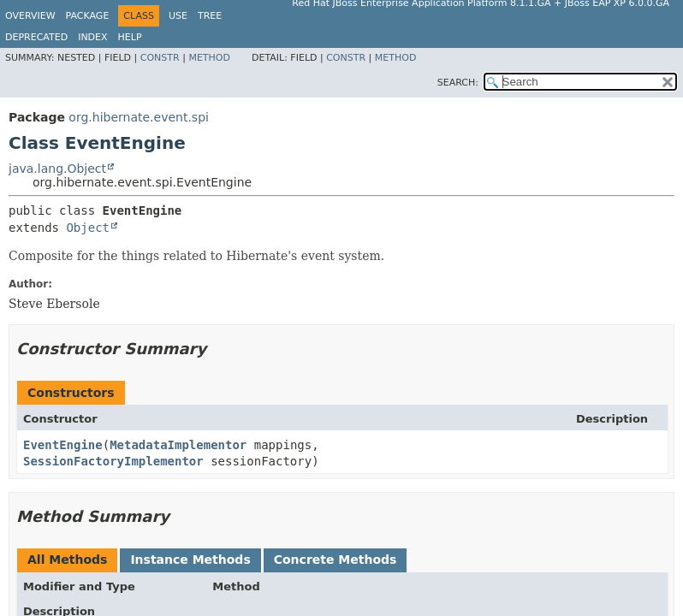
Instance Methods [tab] (190, 560)
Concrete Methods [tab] (336, 560)
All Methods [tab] (67, 560)
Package (88, 16)
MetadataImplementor (178, 445)
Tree (210, 16)
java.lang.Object (57, 169)
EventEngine (63, 445)
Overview (30, 16)
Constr (160, 58)
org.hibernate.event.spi (139, 117)
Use (178, 16)
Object (88, 228)
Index (92, 37)
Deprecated (36, 37)
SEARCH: (458, 83)
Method (209, 58)
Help (130, 37)
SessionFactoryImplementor (113, 461)
